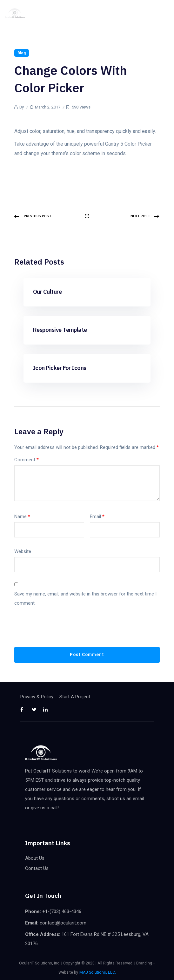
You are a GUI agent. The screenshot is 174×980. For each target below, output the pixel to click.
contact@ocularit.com (63, 923)
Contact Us (37, 868)
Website (23, 551)
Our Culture (47, 292)
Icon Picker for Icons (60, 368)
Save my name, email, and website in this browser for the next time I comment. (85, 599)
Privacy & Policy (37, 697)
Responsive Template (60, 330)
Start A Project (75, 697)
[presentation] (63, 631)
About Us (35, 858)
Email (97, 516)
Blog (22, 53)
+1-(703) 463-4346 (62, 911)
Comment (27, 460)
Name (22, 516)
